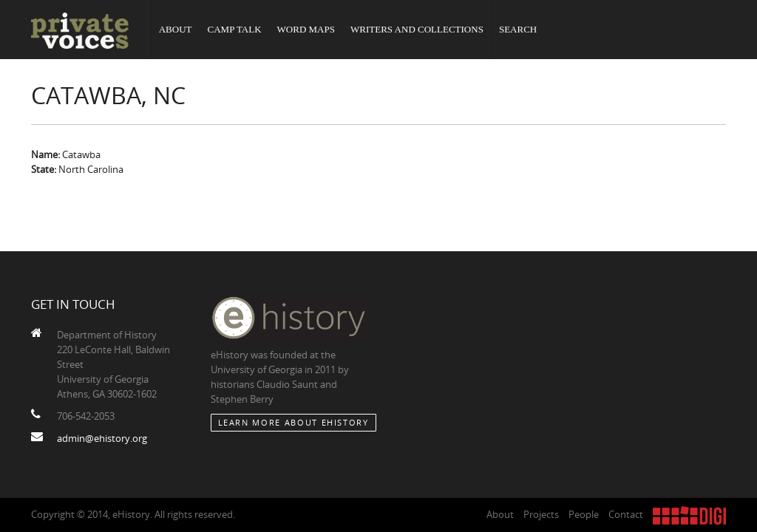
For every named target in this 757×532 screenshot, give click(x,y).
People (584, 514)
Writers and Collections (417, 29)
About (176, 29)
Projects (541, 514)
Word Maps (305, 29)
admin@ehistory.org (102, 438)
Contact (626, 514)
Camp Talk (234, 29)
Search (518, 29)
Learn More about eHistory (293, 422)
